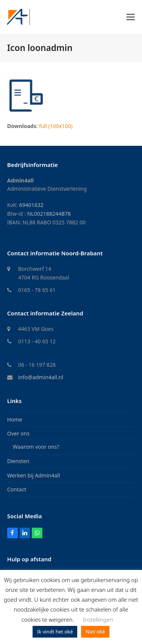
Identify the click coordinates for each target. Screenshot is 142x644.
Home (15, 419)
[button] (131, 17)
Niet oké (95, 632)
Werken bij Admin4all (34, 475)
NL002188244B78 (49, 214)
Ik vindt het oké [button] (55, 632)
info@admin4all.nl (41, 377)
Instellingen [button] (98, 619)
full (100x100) (56, 126)
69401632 (31, 205)
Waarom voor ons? (36, 447)
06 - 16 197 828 (37, 365)
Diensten (18, 461)
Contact (17, 489)
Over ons (18, 433)
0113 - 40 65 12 (37, 341)
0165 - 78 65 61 (37, 290)
